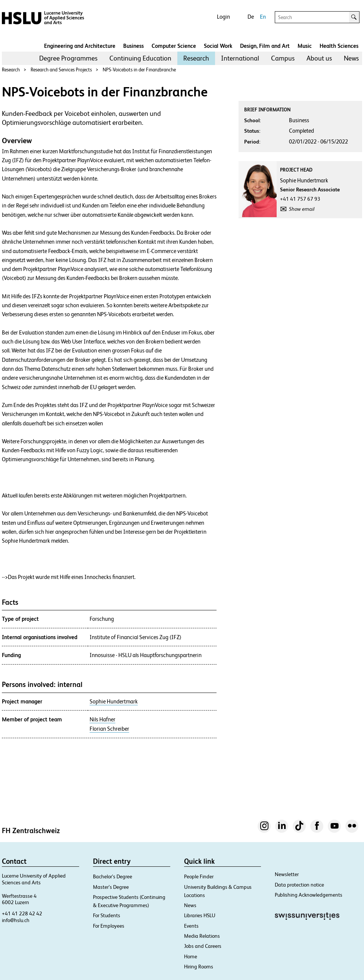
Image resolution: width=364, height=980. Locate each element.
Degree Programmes (68, 58)
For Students (107, 915)
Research (196, 58)
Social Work (218, 46)
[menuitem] (68, 58)
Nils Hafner (102, 719)
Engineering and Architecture (80, 46)
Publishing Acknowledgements (309, 895)
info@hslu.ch (16, 920)
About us (319, 58)
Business (133, 46)
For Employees (109, 926)
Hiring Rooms (199, 967)
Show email (302, 209)
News (351, 58)
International (240, 58)
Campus (283, 58)
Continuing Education (140, 58)
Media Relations (202, 936)
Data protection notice (299, 885)
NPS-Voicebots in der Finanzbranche (139, 70)
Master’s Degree (111, 887)
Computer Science (174, 46)
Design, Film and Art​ (265, 46)
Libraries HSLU (200, 915)
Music (305, 46)
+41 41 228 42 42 (22, 913)
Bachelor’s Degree (113, 876)
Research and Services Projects (61, 70)
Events (191, 926)
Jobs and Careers (203, 946)
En (263, 17)
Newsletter (287, 874)
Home (191, 956)
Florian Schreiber (109, 729)
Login (223, 17)
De (251, 17)
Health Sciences (339, 46)
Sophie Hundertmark (114, 702)
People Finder (199, 876)
